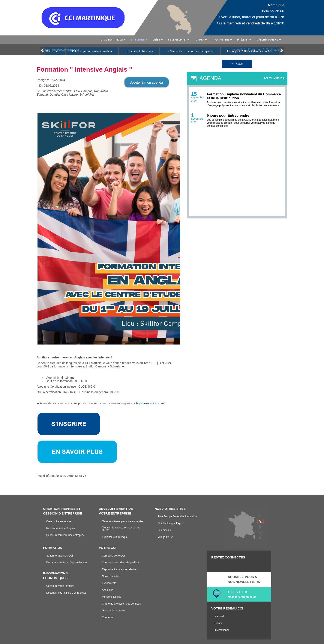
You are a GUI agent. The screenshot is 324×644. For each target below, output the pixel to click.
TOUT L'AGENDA (274, 78)
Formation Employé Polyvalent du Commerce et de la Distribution (244, 96)
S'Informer (52, 51)
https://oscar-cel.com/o (152, 403)
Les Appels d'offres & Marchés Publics (250, 51)
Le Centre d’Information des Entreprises (190, 51)
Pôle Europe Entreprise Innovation (92, 51)
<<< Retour (237, 64)
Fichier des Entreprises (139, 51)
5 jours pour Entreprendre (228, 116)
